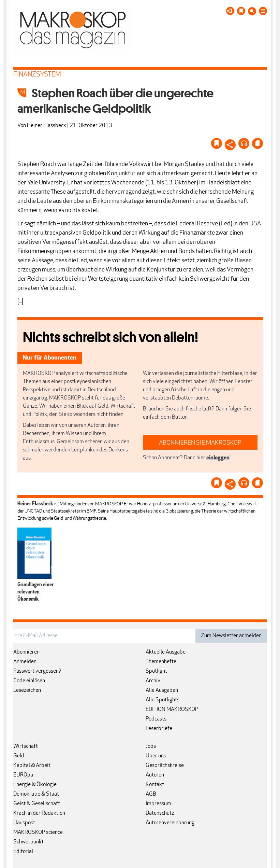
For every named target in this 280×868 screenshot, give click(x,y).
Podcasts (156, 719)
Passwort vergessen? (37, 671)
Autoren (155, 775)
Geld (19, 756)
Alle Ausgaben (162, 690)
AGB (151, 794)
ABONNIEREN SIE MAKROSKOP (200, 443)
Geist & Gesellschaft (37, 804)
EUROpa (23, 775)
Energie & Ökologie (35, 785)
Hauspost (24, 823)
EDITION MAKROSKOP (172, 710)
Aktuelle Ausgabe (166, 652)
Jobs (151, 746)
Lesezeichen (27, 690)
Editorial (23, 852)
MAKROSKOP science (38, 832)
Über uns (156, 756)
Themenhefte (161, 662)
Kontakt (155, 785)
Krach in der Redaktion (39, 813)
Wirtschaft (26, 746)
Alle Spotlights (163, 700)
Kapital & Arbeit (32, 766)
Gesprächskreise (165, 766)
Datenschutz (160, 813)
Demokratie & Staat (36, 794)
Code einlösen (29, 681)
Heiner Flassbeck (47, 126)
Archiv (153, 681)
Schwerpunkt (28, 842)
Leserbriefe (159, 729)
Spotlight (156, 671)
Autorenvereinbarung (170, 823)
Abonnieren (26, 652)
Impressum (158, 804)
